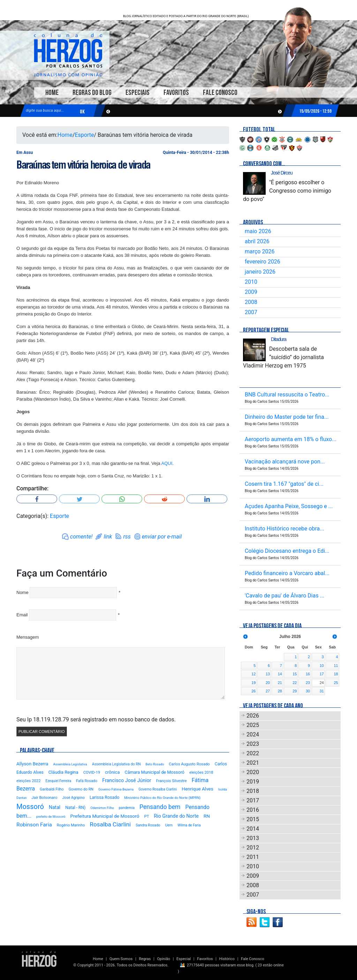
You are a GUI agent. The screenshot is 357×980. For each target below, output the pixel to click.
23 (308, 683)
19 (253, 683)
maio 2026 (258, 231)
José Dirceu (282, 173)
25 (336, 683)
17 (322, 674)
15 (295, 674)
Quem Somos (121, 959)
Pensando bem (160, 807)
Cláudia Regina (63, 772)
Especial (184, 959)
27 (268, 691)
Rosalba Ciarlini (110, 824)
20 (268, 683)
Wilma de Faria (189, 825)
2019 (253, 782)
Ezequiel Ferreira (58, 781)
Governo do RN (81, 789)
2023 (253, 744)
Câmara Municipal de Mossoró (155, 772)
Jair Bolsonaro (44, 797)
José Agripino (73, 798)
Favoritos (176, 93)
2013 (253, 838)
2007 (251, 312)
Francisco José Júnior (127, 781)
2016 (253, 810)
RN (207, 816)
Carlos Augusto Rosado (189, 764)
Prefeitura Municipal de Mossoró (105, 816)
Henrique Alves (198, 789)
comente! (81, 537)
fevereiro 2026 (263, 262)
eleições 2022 (28, 781)
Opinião (164, 959)
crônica (112, 772)
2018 (253, 791)
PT (146, 816)
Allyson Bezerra (32, 764)
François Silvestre (172, 781)
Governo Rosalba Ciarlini (158, 789)
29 (295, 691)
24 (322, 683)
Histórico (227, 959)
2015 (253, 819)
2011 (253, 857)
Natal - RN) (75, 808)
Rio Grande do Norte (176, 816)
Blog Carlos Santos (68, 55)
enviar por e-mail (162, 537)
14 (280, 674)
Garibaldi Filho (52, 789)
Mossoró (30, 807)
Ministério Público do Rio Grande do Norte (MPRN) (162, 798)
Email (22, 615)
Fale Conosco (220, 93)
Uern (169, 825)
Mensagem (28, 637)
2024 (253, 734)
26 (253, 691)
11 (336, 666)
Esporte (85, 135)
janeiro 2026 (260, 272)
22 (295, 683)
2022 (253, 753)
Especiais (138, 93)
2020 (253, 772)
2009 (251, 292)
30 (308, 691)
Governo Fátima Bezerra (116, 789)
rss (127, 537)
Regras (145, 959)
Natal (55, 807)
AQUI (167, 463)
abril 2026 (257, 241)
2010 (251, 282)
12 (253, 674)
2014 (253, 829)
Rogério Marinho (71, 825)
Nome (22, 592)
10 (322, 666)
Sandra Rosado (148, 825)
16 (308, 674)
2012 (253, 848)
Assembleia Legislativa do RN (116, 764)
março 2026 (260, 251)
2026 (253, 716)
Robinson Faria (34, 825)
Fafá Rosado (87, 781)
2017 (253, 800)
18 (336, 674)
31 (322, 691)
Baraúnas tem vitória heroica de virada (83, 165)
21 (280, 683)
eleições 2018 (201, 773)
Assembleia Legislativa (70, 764)
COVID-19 (92, 773)
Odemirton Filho (102, 808)
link (108, 537)
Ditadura (279, 339)
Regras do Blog (92, 93)
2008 (251, 302)
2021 (253, 763)
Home (52, 93)
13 (268, 674)
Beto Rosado (155, 764)
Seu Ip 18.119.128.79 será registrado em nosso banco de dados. (96, 719)
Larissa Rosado (104, 797)
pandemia (127, 808)
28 (280, 691)
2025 (253, 725)
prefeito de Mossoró (51, 816)
